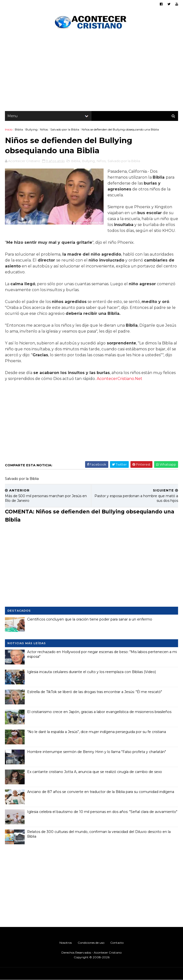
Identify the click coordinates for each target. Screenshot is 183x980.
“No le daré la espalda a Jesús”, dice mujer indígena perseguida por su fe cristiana (97, 732)
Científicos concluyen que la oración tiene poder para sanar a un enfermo (90, 619)
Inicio (9, 129)
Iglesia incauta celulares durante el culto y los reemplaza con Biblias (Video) (91, 672)
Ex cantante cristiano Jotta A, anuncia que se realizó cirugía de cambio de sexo (95, 772)
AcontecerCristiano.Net (119, 379)
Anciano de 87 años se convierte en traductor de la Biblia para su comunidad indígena (101, 792)
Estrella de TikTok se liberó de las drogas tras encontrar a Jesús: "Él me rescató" (95, 692)
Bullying (31, 129)
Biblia (19, 129)
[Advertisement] (91, 72)
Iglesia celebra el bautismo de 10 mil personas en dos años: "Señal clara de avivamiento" (102, 812)
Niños (44, 129)
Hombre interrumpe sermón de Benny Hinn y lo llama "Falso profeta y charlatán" (97, 752)
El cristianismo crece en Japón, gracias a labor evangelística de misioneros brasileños (99, 712)
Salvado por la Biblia (65, 129)
